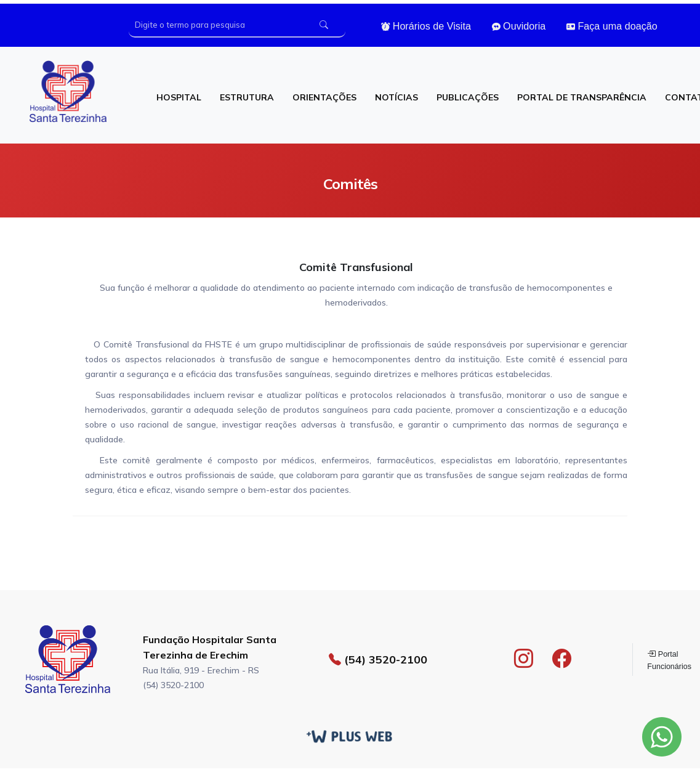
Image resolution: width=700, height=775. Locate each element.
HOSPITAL (179, 97)
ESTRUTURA (247, 97)
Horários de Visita (426, 26)
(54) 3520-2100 (378, 659)
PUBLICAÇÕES (468, 97)
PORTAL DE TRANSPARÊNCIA (582, 97)
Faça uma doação (612, 26)
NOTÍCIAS (396, 97)
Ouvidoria (519, 26)
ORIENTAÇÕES (324, 97)
